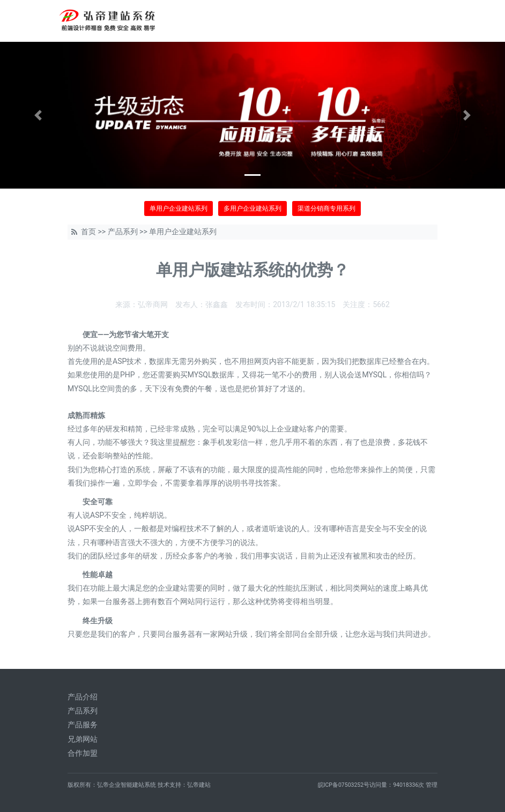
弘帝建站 (199, 785)
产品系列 (123, 232)
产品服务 (83, 725)
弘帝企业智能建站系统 (127, 785)
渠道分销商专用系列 (326, 208)
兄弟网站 (83, 739)
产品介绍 (83, 697)
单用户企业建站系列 (179, 208)
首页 (88, 232)
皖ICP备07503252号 (344, 785)
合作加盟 (83, 753)
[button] (38, 115)
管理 (432, 785)
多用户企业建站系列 (252, 208)
